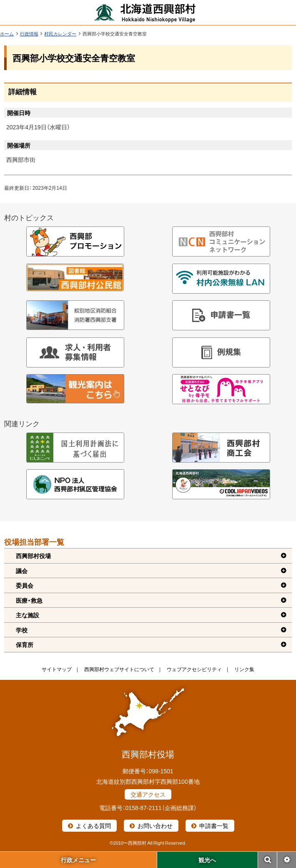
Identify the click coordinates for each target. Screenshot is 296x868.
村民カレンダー (60, 34)
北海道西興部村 (145, 13)
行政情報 (29, 34)
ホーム (7, 34)
